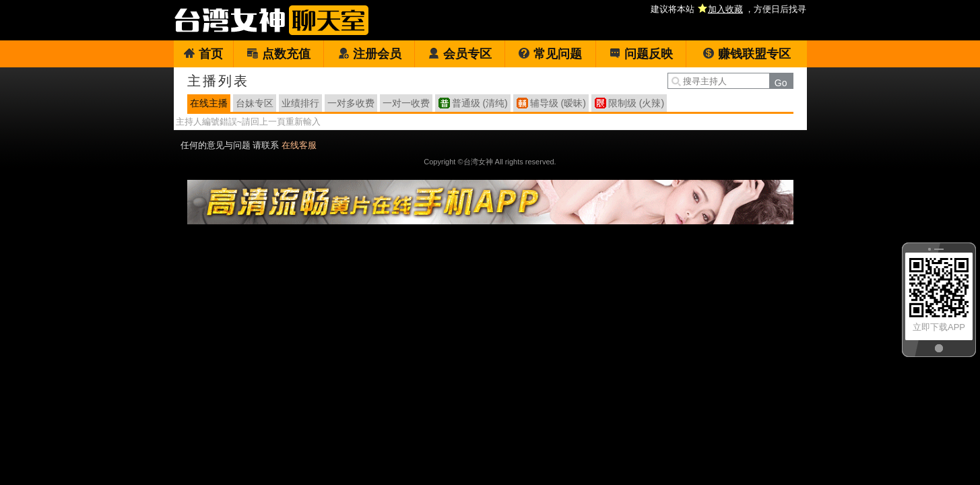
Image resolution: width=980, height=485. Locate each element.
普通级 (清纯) (480, 103)
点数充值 (279, 54)
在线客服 (299, 145)
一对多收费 (351, 103)
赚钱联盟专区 (747, 54)
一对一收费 (406, 103)
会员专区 (460, 54)
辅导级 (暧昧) (558, 103)
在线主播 (209, 103)
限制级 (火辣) (636, 103)
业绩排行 (300, 103)
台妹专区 (255, 103)
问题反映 (641, 54)
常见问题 (550, 54)
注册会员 (369, 54)
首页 (203, 54)
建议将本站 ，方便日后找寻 (728, 9)
